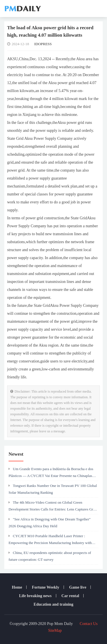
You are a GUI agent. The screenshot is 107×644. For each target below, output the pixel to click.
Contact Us (89, 624)
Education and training (53, 604)
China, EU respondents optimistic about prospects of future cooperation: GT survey (50, 556)
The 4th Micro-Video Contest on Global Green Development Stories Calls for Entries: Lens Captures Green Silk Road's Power (53, 507)
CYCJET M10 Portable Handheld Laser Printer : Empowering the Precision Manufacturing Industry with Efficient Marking (50, 541)
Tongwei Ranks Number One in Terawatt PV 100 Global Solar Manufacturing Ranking (53, 489)
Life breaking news (35, 596)
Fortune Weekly (46, 587)
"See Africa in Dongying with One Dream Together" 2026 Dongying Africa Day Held (50, 523)
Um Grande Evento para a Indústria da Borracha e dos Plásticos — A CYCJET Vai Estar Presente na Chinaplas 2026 (51, 474)
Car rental (70, 596)
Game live (78, 587)
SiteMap (55, 631)
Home (17, 587)
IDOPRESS (43, 44)
